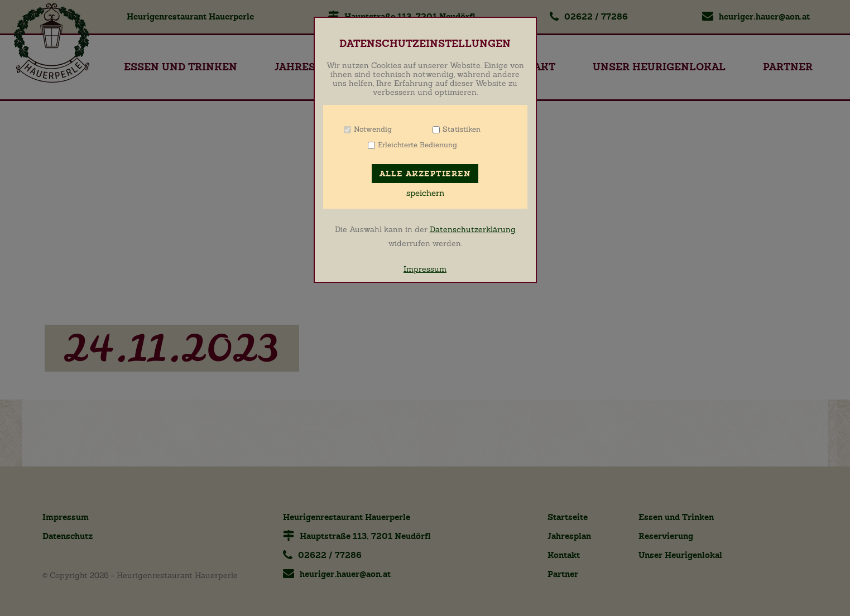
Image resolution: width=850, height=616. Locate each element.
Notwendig (373, 129)
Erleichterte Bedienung (417, 145)
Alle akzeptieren (425, 174)
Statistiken (462, 129)
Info (406, 129)
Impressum (425, 269)
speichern (425, 193)
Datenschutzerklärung (473, 229)
